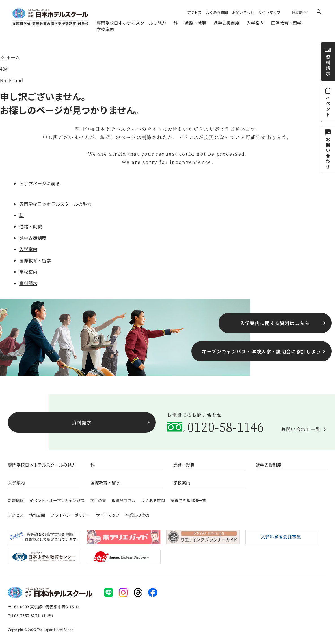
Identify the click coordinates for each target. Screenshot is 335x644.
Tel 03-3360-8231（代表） (32, 615)
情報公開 (37, 515)
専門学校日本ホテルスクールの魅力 (131, 23)
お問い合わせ (243, 12)
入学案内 (255, 23)
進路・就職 (195, 23)
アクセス (194, 12)
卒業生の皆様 (137, 515)
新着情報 (16, 500)
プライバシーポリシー (70, 515)
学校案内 (105, 29)
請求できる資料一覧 (188, 500)
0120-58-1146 (226, 427)
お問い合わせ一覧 (301, 429)
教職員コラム (124, 500)
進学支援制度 (226, 23)
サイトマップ (269, 12)
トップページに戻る (40, 183)
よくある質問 (217, 12)
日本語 (297, 13)
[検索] (319, 12)
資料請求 (28, 283)
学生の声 (98, 500)
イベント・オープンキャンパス (57, 500)
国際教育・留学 (286, 23)
